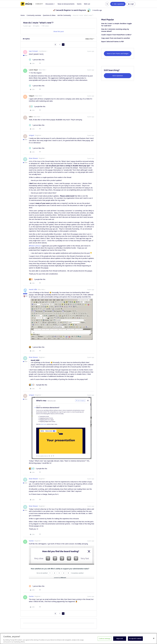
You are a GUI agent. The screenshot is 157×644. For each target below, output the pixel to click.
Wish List (87, 4)
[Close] (154, 638)
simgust (32, 135)
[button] (118, 4)
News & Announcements (66, 4)
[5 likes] (38, 469)
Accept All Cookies (135, 639)
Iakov (31, 117)
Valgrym (32, 96)
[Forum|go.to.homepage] (32, 4)
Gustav (31, 541)
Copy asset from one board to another (116, 38)
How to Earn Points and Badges (118, 54)
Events (79, 4)
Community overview (34, 15)
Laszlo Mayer (33, 70)
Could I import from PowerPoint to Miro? (116, 35)
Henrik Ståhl (33, 289)
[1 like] (37, 60)
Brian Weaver (33, 158)
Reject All (120, 639)
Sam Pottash (33, 51)
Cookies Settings (105, 639)
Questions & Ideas (49, 15)
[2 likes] (37, 106)
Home (23, 15)
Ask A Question (118, 76)
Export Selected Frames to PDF (113, 41)
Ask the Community (64, 15)
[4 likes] (38, 385)
